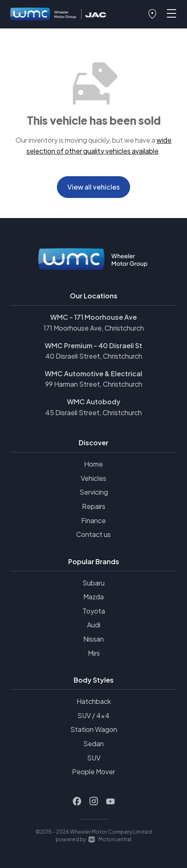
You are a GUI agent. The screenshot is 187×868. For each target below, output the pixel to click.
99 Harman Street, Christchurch (94, 384)
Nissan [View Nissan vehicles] (93, 639)
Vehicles (93, 478)
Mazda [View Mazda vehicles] (93, 597)
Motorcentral (110, 839)
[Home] (44, 14)
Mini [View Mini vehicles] (94, 653)
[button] (152, 14)
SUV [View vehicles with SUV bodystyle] (94, 758)
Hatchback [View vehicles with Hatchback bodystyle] (94, 701)
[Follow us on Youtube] (110, 801)
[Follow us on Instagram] (94, 801)
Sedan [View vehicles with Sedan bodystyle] (93, 743)
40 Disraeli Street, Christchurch (94, 356)
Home (93, 464)
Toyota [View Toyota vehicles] (94, 611)
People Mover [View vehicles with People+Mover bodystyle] (93, 772)
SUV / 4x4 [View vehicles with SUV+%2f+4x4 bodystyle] (93, 715)
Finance (93, 520)
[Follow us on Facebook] (77, 801)
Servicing (94, 492)
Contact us (93, 534)
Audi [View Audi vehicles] (94, 625)
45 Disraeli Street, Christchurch (93, 412)
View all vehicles (93, 187)
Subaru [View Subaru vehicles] (93, 583)
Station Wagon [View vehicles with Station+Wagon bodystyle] (94, 729)
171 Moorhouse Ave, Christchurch (94, 328)
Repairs (94, 506)
